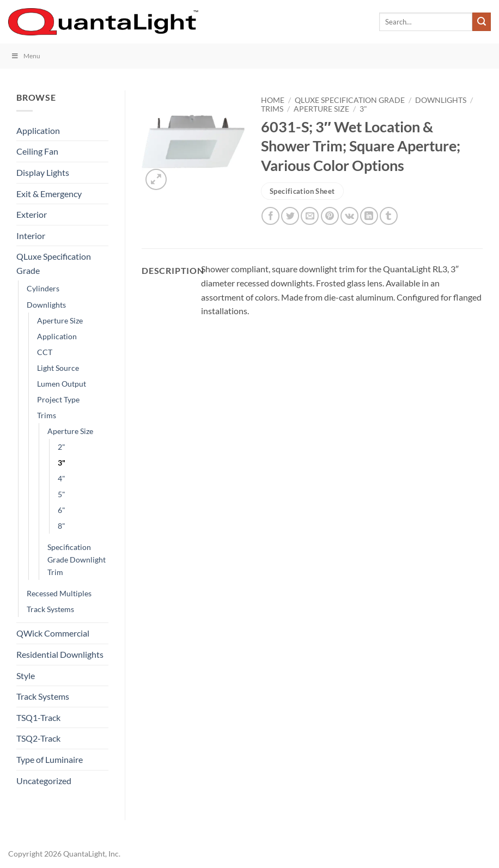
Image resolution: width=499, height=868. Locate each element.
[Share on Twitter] (290, 216)
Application (38, 130)
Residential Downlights (60, 654)
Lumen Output (62, 384)
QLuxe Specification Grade (54, 263)
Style (26, 676)
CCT (45, 352)
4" (62, 478)
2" (62, 447)
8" (62, 526)
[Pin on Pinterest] (330, 216)
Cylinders (43, 288)
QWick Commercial (53, 633)
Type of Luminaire (50, 759)
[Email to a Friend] (310, 216)
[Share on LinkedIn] (369, 216)
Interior (31, 236)
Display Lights (43, 172)
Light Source (58, 368)
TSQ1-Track (38, 717)
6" (62, 510)
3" (62, 463)
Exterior (32, 214)
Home (273, 100)
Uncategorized (44, 781)
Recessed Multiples (59, 593)
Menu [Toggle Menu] (26, 56)
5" (62, 494)
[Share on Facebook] (270, 216)
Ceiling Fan (37, 151)
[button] (156, 179)
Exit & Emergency (49, 194)
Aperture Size (60, 320)
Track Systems (50, 609)
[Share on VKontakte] (349, 216)
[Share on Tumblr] (389, 216)
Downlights (46, 305)
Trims (47, 415)
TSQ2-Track (38, 738)
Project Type (58, 399)
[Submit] (482, 22)
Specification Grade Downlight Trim (77, 560)
